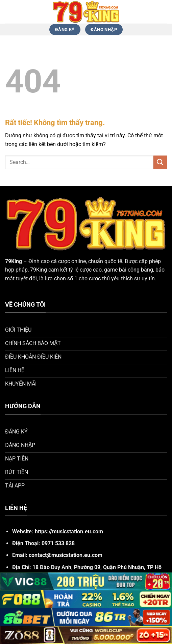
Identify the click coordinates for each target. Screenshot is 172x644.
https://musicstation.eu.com (69, 531)
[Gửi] (160, 162)
